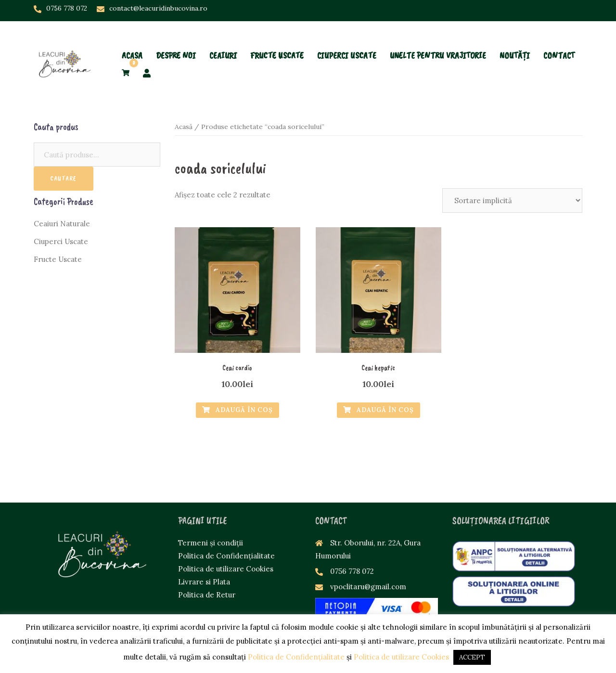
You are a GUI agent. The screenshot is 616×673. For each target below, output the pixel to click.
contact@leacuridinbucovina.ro (158, 8)
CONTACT (559, 39)
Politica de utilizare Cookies (226, 569)
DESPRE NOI (176, 39)
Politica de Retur (207, 595)
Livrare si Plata (204, 582)
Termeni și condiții (211, 543)
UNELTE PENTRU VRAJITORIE (438, 39)
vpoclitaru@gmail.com (368, 587)
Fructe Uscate (58, 259)
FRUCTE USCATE (277, 39)
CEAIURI (223, 39)
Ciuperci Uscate (61, 241)
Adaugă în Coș (237, 410)
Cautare (64, 178)
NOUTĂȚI (515, 39)
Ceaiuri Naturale (62, 224)
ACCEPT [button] (472, 657)
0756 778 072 (67, 8)
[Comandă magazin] (512, 201)
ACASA (132, 39)
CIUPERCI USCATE (347, 39)
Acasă (184, 127)
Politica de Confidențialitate (226, 556)
